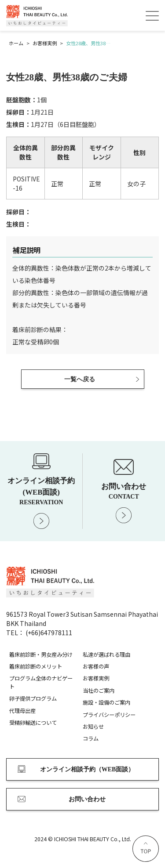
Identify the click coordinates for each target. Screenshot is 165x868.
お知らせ (93, 727)
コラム (91, 738)
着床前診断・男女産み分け (41, 655)
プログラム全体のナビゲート (41, 682)
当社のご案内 (99, 691)
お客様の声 (96, 666)
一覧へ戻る (80, 379)
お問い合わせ (124, 491)
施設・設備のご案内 (106, 702)
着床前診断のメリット (36, 666)
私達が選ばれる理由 (106, 655)
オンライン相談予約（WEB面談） (87, 769)
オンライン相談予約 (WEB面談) (41, 491)
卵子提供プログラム (33, 698)
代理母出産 (22, 711)
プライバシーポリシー (109, 715)
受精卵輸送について (33, 723)
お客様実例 (96, 678)
